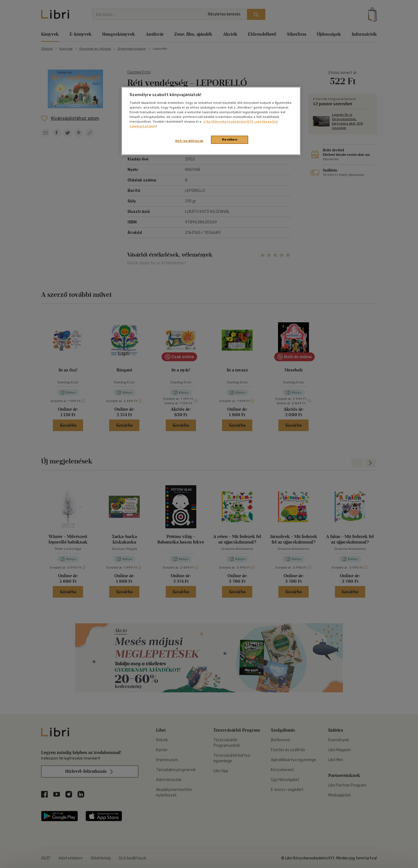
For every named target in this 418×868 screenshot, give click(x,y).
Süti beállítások (189, 141)
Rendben (230, 139)
